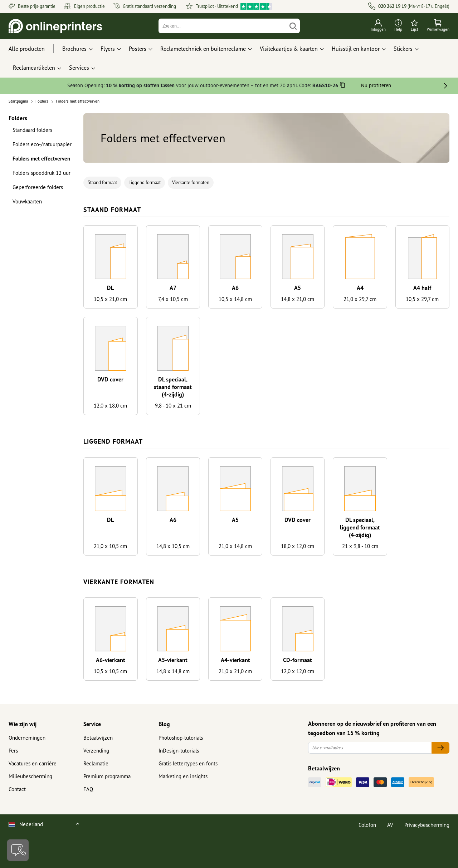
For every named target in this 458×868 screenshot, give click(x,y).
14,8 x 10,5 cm (173, 546)
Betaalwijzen (98, 738)
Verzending (96, 751)
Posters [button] (138, 49)
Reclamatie (96, 763)
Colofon (367, 825)
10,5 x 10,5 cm (110, 671)
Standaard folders (32, 130)
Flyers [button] (108, 49)
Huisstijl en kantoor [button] (356, 49)
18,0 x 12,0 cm (298, 546)
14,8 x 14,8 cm (173, 671)
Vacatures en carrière (33, 763)
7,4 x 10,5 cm (173, 299)
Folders (18, 118)
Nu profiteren (376, 85)
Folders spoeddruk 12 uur (42, 173)
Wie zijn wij (23, 724)
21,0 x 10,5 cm (110, 546)
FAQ (88, 789)
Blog (164, 724)
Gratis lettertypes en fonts (188, 763)
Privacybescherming (427, 825)
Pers (13, 751)
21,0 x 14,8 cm (235, 546)
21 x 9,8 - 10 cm (360, 546)
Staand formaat (102, 183)
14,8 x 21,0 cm (298, 299)
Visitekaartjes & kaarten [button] (289, 49)
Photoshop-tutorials (181, 738)
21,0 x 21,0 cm (235, 671)
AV (390, 825)
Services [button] (79, 68)
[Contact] (18, 850)
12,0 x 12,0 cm (298, 671)
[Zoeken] (223, 26)
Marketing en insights (183, 776)
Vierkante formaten (191, 183)
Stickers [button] (403, 49)
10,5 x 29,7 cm (422, 299)
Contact (17, 789)
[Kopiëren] (343, 86)
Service (92, 724)
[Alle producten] (33, 49)
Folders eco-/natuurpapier (42, 144)
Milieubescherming (30, 776)
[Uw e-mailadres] (370, 748)
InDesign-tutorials (179, 751)
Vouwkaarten (27, 201)
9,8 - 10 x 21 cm (173, 406)
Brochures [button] (74, 49)
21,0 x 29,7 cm (360, 299)
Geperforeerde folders (38, 187)
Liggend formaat (145, 183)
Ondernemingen (27, 738)
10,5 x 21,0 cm (110, 299)
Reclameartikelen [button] (34, 68)
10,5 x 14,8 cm (235, 299)
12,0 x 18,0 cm (110, 406)
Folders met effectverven (41, 159)
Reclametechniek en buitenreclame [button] (203, 49)
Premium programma (107, 776)
